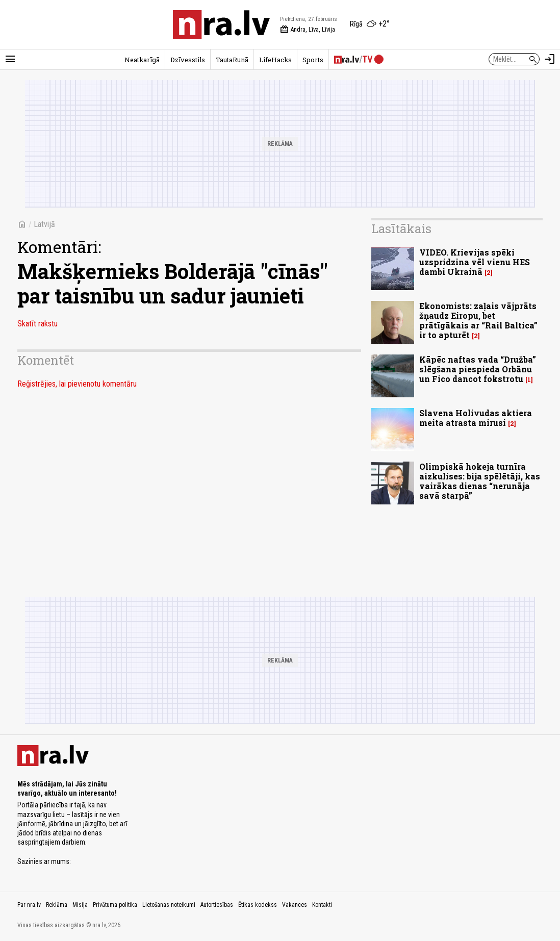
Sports (313, 60)
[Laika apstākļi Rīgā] (370, 24)
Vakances (295, 905)
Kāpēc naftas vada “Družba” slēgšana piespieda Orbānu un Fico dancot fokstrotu (478, 369)
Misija (80, 905)
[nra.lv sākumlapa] (221, 24)
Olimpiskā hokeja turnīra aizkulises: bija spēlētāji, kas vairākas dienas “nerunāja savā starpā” (480, 481)
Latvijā (44, 224)
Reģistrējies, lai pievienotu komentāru (77, 384)
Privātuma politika (115, 905)
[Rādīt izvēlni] (10, 59)
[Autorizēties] (550, 59)
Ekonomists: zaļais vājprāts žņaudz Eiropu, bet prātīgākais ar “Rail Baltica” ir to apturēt (478, 321)
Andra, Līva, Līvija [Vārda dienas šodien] (308, 30)
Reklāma (57, 905)
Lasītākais (401, 228)
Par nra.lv (29, 905)
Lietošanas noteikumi (169, 905)
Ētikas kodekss (258, 905)
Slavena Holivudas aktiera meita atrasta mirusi (476, 418)
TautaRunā (232, 60)
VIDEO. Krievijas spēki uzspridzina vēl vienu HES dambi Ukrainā (475, 262)
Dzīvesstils (188, 60)
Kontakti (322, 905)
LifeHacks (275, 60)
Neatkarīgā (142, 60)
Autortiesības (217, 905)
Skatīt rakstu (37, 324)
